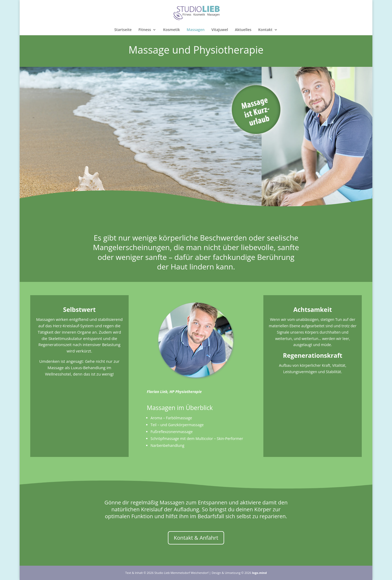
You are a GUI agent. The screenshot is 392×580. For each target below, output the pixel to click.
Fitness (145, 30)
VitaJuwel (220, 30)
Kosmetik (171, 30)
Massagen (196, 30)
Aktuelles (243, 30)
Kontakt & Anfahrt (196, 538)
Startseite (123, 30)
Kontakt (265, 30)
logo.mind (259, 573)
